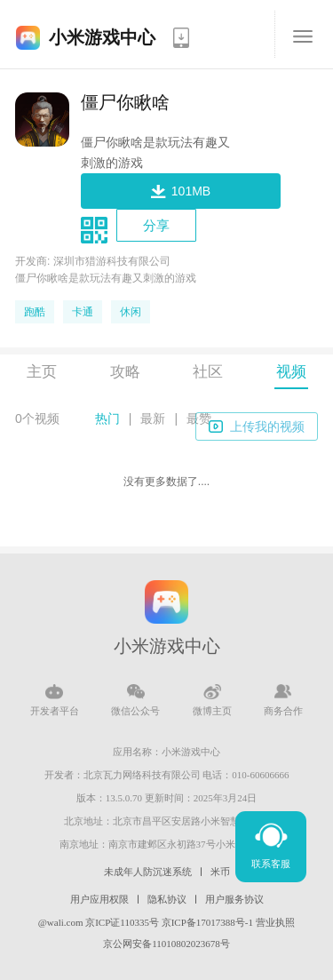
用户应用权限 (99, 899)
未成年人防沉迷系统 (148, 872)
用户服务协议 (234, 899)
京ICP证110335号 (122, 922)
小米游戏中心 (102, 37)
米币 (220, 872)
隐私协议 (167, 899)
